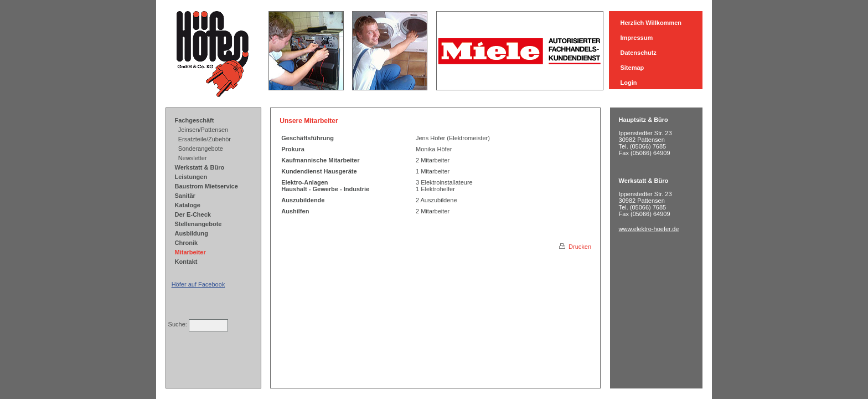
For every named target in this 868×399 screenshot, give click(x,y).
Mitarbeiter (190, 252)
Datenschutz (638, 53)
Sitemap (632, 68)
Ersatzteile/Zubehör (205, 139)
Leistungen (191, 177)
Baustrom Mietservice (206, 186)
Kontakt (186, 262)
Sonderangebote (201, 149)
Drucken (575, 247)
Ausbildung (192, 233)
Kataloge (188, 205)
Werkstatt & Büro (200, 167)
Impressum (636, 38)
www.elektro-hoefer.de (649, 229)
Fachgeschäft (195, 120)
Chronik (187, 243)
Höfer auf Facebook (198, 284)
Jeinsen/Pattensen (203, 130)
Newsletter (193, 158)
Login (628, 83)
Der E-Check (193, 214)
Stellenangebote (198, 224)
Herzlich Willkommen (651, 23)
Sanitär (185, 196)
